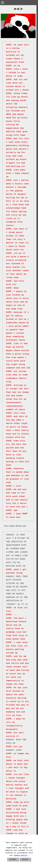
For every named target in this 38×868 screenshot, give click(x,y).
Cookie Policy (21, 856)
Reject (25, 859)
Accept (13, 859)
